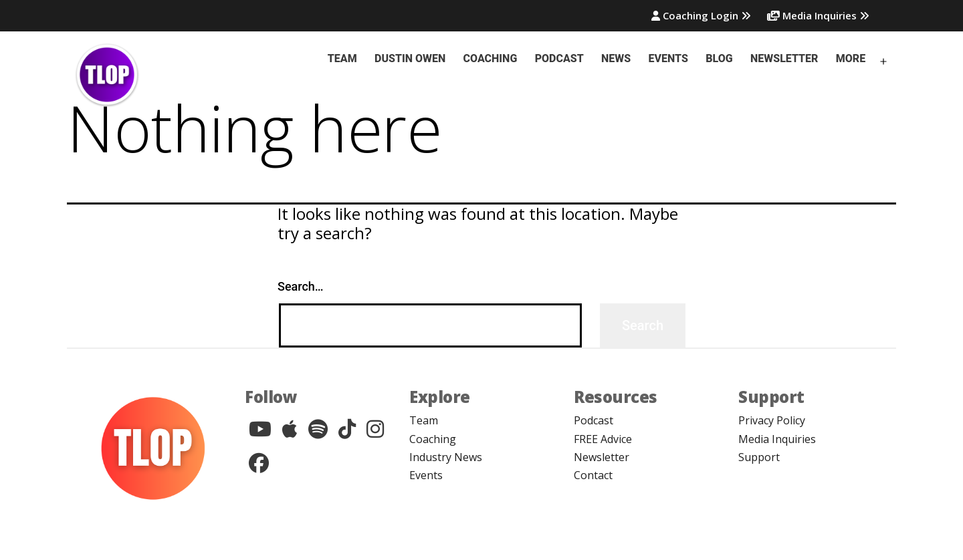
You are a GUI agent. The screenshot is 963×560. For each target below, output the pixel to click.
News (616, 58)
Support (759, 457)
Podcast (559, 58)
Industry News (446, 457)
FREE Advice (603, 439)
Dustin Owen (410, 58)
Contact (593, 475)
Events (668, 58)
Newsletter (784, 58)
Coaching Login (701, 15)
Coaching (491, 58)
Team (342, 58)
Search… (301, 286)
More (851, 58)
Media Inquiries (818, 15)
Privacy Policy (772, 420)
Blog (719, 58)
